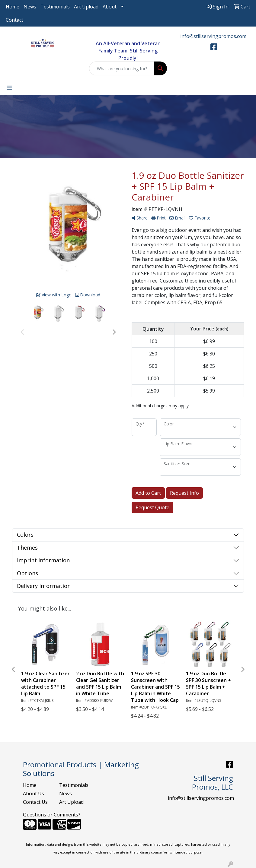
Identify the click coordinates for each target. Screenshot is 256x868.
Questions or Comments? (52, 815)
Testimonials (55, 7)
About (110, 7)
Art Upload (86, 7)
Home (13, 7)
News (30, 7)
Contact (14, 20)
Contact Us (35, 802)
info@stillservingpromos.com (213, 36)
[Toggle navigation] (9, 88)
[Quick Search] (122, 68)
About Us (34, 794)
